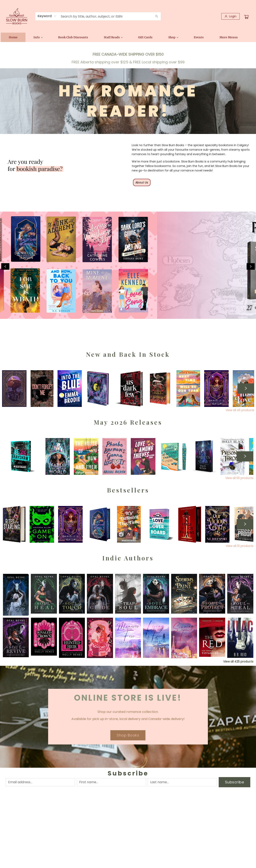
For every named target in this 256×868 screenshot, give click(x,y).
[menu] (128, 37)
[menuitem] (13, 37)
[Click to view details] (42, 389)
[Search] (157, 16)
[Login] (231, 16)
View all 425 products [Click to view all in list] (238, 661)
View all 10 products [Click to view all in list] (240, 546)
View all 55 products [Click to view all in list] (239, 478)
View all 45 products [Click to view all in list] (240, 410)
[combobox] (47, 16)
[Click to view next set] (246, 389)
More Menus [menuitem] (229, 37)
